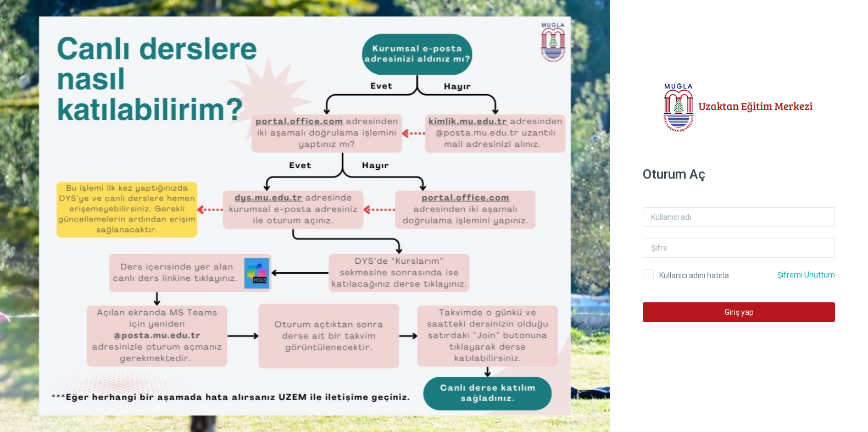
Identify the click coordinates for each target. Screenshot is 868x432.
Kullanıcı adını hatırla (700, 275)
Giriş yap (745, 312)
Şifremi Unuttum (812, 275)
